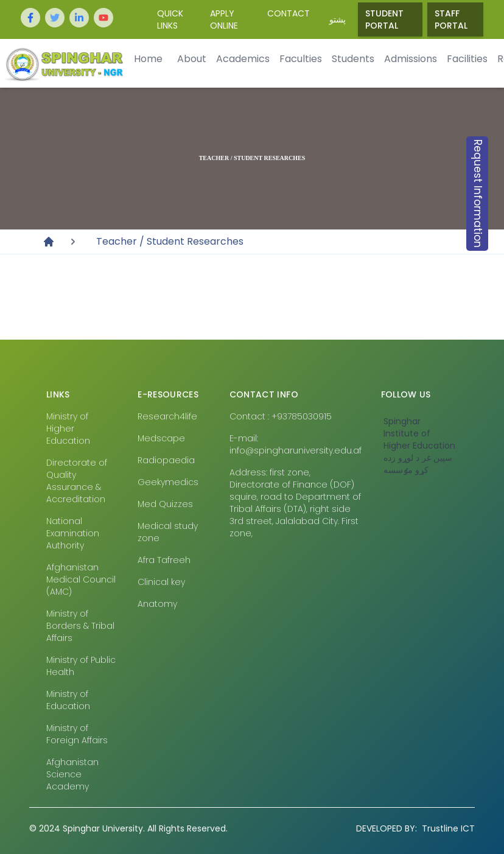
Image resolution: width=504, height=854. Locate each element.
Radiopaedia (166, 460)
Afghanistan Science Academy (72, 774)
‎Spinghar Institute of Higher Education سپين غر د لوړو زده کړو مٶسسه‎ (419, 446)
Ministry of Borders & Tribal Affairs (80, 626)
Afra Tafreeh (164, 560)
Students (353, 59)
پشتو (338, 19)
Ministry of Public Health (81, 666)
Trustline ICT (415, 828)
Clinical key (161, 582)
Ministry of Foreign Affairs (77, 734)
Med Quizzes (165, 504)
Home (148, 59)
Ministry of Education (68, 700)
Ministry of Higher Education (68, 429)
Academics (243, 59)
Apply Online (224, 19)
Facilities (467, 59)
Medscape (161, 438)
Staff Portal (451, 19)
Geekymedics (168, 482)
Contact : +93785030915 (281, 416)
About (192, 59)
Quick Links (170, 19)
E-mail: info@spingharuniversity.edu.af (296, 444)
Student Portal (384, 19)
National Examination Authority (73, 533)
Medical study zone (168, 532)
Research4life (167, 416)
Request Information (478, 194)
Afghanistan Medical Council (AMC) (81, 579)
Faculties (301, 59)
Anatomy (157, 604)
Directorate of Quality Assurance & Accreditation (77, 481)
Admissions (411, 59)
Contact (289, 13)
